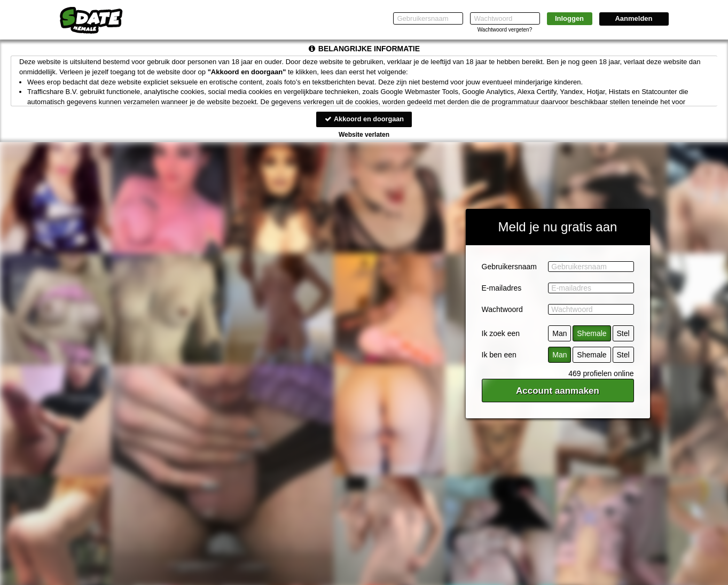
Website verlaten (364, 135)
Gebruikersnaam (510, 267)
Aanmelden (633, 18)
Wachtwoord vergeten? (505, 30)
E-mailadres (502, 288)
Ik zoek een (501, 334)
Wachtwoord (502, 310)
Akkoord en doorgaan (364, 119)
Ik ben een (499, 355)
